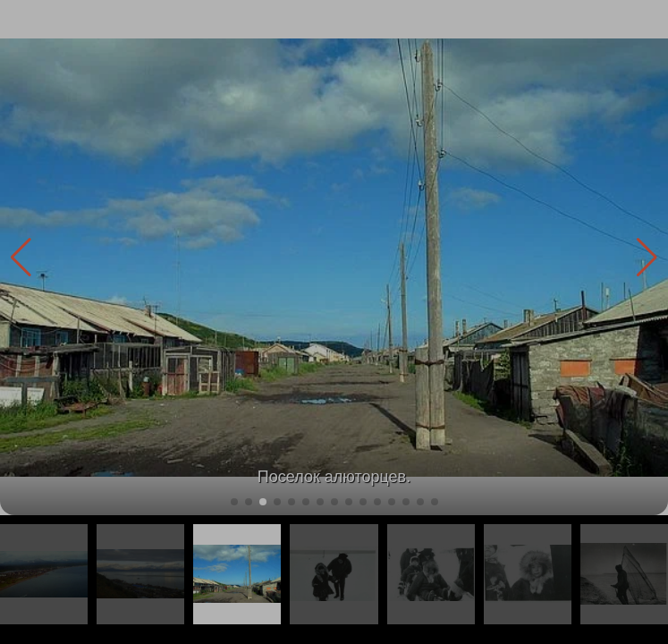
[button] (647, 258)
